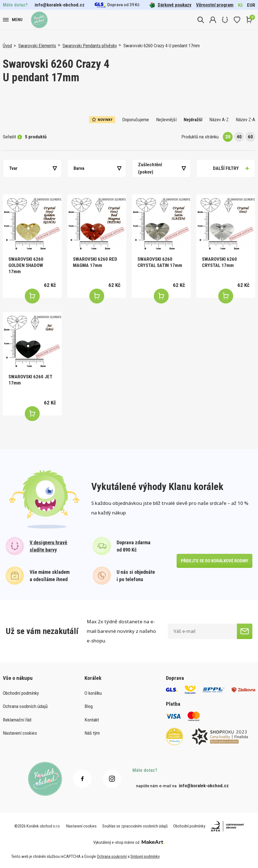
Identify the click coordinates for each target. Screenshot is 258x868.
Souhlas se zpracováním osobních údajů (135, 826)
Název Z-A (245, 120)
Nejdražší (193, 120)
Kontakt (92, 720)
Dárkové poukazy (170, 5)
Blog (89, 706)
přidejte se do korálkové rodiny (214, 561)
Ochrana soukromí (112, 856)
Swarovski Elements (37, 46)
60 (250, 137)
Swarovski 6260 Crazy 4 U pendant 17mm (162, 46)
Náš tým (92, 733)
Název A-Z (219, 120)
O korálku (93, 693)
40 (239, 137)
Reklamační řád (17, 720)
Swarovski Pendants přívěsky (90, 46)
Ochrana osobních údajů (25, 706)
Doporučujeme (136, 120)
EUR (251, 5)
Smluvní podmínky (145, 856)
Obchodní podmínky (21, 693)
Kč (240, 5)
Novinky (102, 120)
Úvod (7, 46)
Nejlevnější (166, 120)
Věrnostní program (215, 5)
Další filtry (226, 168)
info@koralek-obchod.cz (60, 5)
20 (228, 137)
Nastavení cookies (20, 733)
